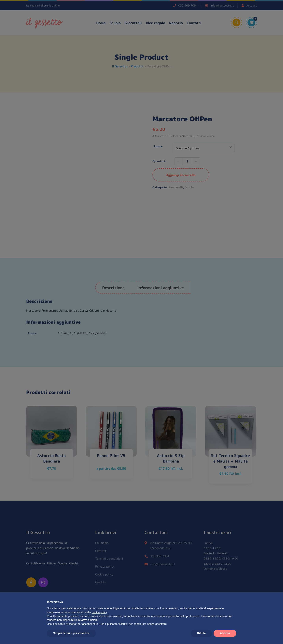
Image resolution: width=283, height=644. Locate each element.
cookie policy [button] (99, 612)
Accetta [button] (225, 633)
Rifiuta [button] (201, 633)
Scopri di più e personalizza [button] (71, 633)
